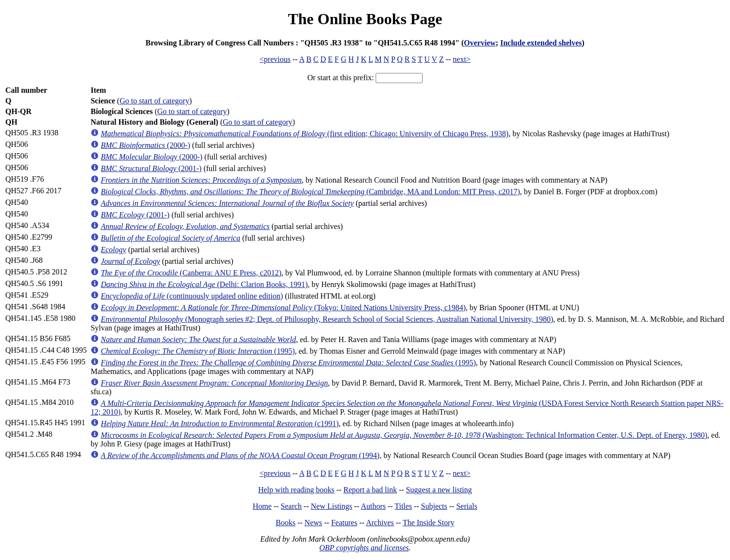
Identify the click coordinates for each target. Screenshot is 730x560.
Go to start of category (154, 101)
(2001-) (151, 168)
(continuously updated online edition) (192, 296)
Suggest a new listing (439, 490)
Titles (403, 506)
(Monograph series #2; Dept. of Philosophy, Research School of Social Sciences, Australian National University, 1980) (327, 319)
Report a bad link (370, 490)
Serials (467, 506)
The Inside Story (429, 523)
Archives (380, 523)
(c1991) (219, 424)
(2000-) (145, 145)
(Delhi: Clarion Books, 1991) (204, 284)
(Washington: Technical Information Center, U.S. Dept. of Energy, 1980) (404, 435)
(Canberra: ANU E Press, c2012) (191, 273)
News (313, 523)
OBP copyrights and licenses (364, 548)
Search (292, 506)
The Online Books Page (365, 19)
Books (285, 523)
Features (344, 523)
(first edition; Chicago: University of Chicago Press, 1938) (304, 134)
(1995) (197, 351)
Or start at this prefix (340, 78)
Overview (480, 43)
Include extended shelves (541, 43)
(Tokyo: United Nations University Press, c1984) (283, 308)
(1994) (240, 455)
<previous (275, 59)
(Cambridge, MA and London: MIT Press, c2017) (310, 192)
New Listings (332, 506)
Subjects (434, 506)
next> (462, 59)
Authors (373, 506)
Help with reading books (296, 490)
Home (262, 506)
